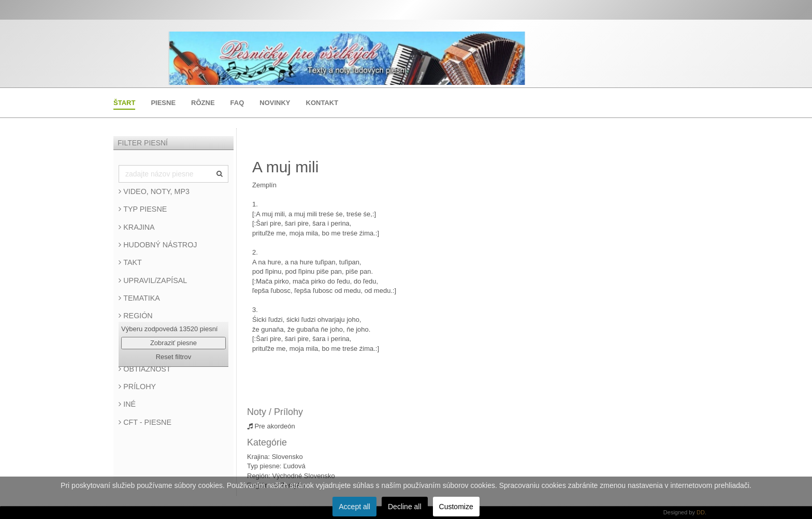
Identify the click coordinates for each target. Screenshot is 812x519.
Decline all (405, 507)
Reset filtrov (174, 357)
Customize (456, 507)
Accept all (354, 507)
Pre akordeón (271, 426)
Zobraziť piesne (173, 343)
